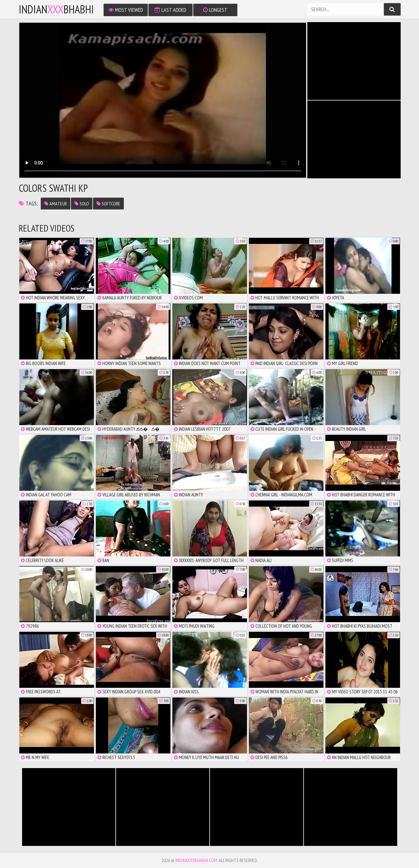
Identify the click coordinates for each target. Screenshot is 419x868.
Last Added (170, 10)
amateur (56, 204)
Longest (215, 10)
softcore (108, 204)
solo (82, 204)
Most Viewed (126, 10)
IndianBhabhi (56, 9)
